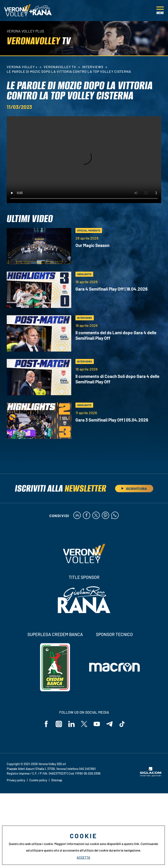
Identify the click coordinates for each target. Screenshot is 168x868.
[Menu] (160, 11)
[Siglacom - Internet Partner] (151, 775)
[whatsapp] (115, 516)
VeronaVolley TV (60, 67)
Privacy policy (16, 780)
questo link (132, 844)
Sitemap (57, 780)
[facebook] (87, 516)
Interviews (93, 67)
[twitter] (96, 516)
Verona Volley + (22, 67)
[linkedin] (77, 516)
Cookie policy (38, 780)
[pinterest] (106, 516)
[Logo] (17, 11)
